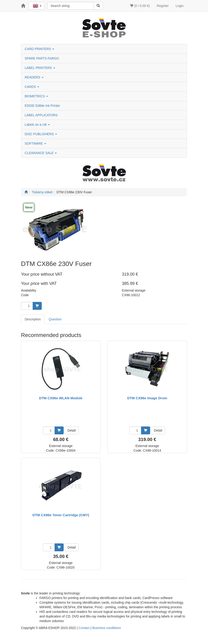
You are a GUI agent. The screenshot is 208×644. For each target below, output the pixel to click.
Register (163, 6)
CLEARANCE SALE (41, 153)
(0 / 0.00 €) (140, 6)
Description (33, 319)
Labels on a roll (37, 125)
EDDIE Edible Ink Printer (42, 106)
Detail (72, 430)
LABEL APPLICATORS (41, 115)
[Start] (26, 192)
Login (180, 6)
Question (55, 319)
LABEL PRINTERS (40, 68)
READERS (34, 77)
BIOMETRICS (36, 96)
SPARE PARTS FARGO (42, 58)
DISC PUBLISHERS (41, 134)
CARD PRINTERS (39, 49)
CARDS (32, 87)
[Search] (98, 6)
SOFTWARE (35, 143)
